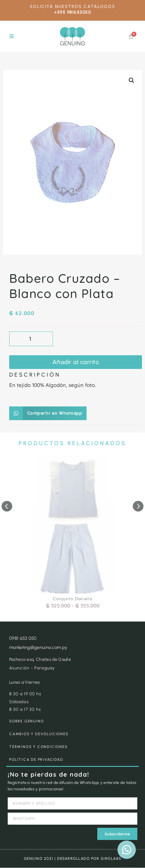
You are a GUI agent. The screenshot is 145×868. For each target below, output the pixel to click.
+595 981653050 (72, 12)
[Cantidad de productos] (31, 339)
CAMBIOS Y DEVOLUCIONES (39, 734)
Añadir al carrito (76, 362)
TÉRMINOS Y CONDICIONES (38, 747)
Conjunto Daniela (72, 599)
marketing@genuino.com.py (38, 647)
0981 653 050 (23, 638)
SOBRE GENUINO (26, 721)
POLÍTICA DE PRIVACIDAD (36, 760)
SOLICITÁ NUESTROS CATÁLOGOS (73, 7)
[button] (11, 36)
